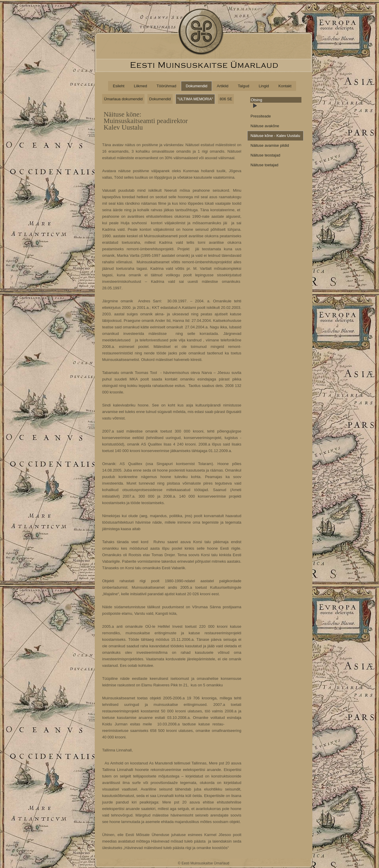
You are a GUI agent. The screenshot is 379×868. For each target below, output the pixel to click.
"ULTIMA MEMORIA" (195, 99)
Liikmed (140, 86)
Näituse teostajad (265, 155)
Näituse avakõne (265, 126)
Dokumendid (196, 86)
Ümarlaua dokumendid (123, 99)
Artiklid (223, 86)
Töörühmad (166, 86)
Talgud (243, 86)
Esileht (119, 86)
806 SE (226, 99)
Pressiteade (261, 116)
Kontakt (285, 86)
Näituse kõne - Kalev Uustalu (275, 136)
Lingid (264, 86)
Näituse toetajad (264, 165)
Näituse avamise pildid (270, 145)
